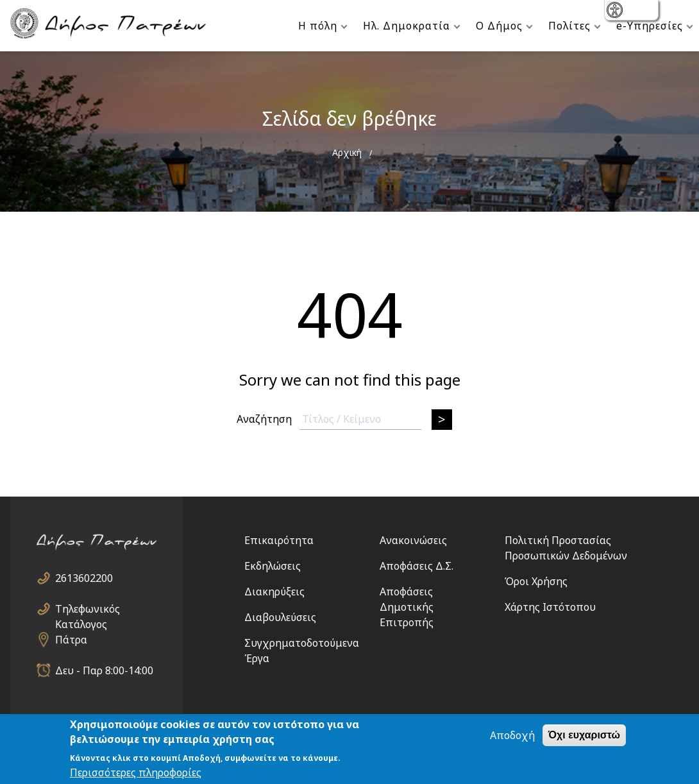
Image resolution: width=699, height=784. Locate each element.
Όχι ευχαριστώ (584, 735)
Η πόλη (318, 26)
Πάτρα (71, 640)
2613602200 (84, 578)
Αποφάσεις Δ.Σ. (417, 566)
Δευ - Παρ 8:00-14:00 (104, 670)
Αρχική (347, 152)
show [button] (616, 11)
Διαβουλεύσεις (280, 617)
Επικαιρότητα (279, 540)
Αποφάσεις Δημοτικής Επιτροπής (407, 607)
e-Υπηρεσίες (650, 26)
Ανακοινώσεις (413, 540)
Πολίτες (569, 26)
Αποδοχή (512, 735)
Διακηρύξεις (274, 592)
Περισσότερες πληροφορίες (136, 772)
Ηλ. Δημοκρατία (407, 26)
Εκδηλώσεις (273, 566)
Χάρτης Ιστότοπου (550, 607)
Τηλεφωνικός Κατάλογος (88, 609)
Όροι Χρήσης (536, 581)
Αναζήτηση (264, 419)
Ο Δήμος (499, 26)
